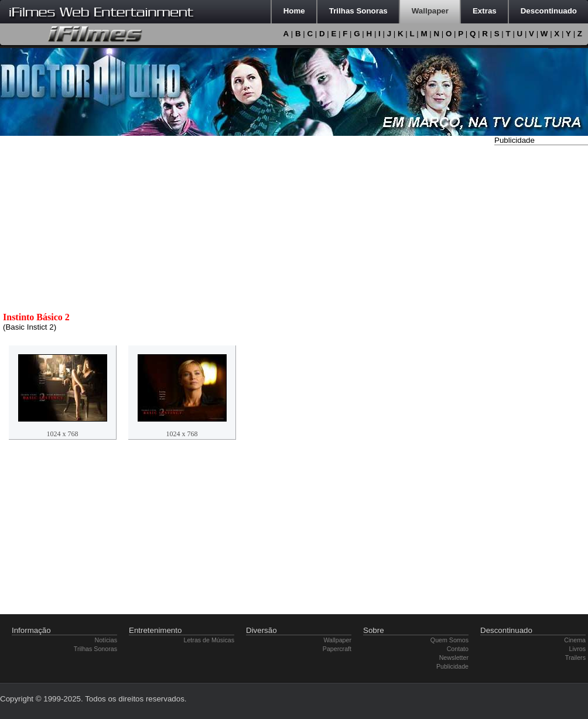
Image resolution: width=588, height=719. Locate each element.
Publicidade (452, 666)
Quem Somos (449, 640)
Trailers (575, 658)
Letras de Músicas (209, 640)
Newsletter (454, 658)
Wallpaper (337, 640)
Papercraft (337, 649)
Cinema (575, 640)
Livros (577, 649)
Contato (458, 649)
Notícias (106, 640)
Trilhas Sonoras (95, 649)
